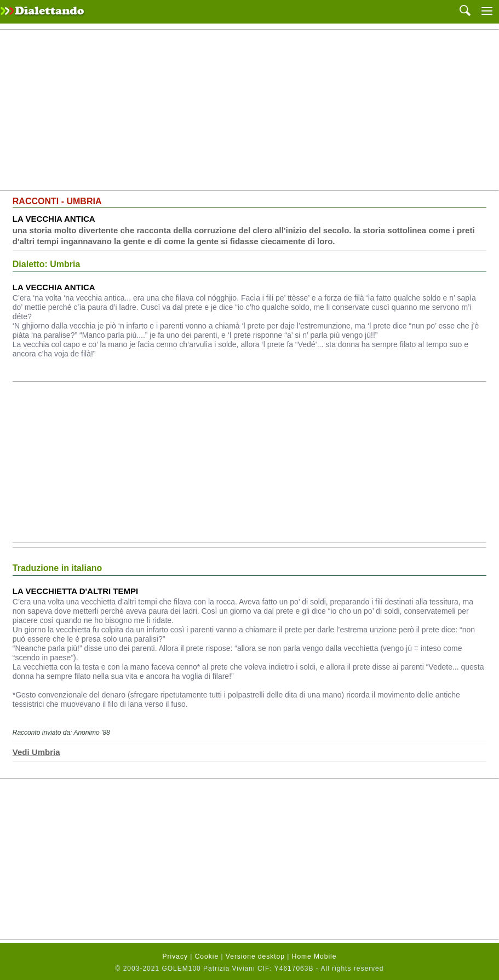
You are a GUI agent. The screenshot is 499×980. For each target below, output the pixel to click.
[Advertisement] (249, 110)
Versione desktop (255, 956)
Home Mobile (314, 956)
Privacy (175, 956)
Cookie (207, 956)
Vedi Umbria (36, 752)
